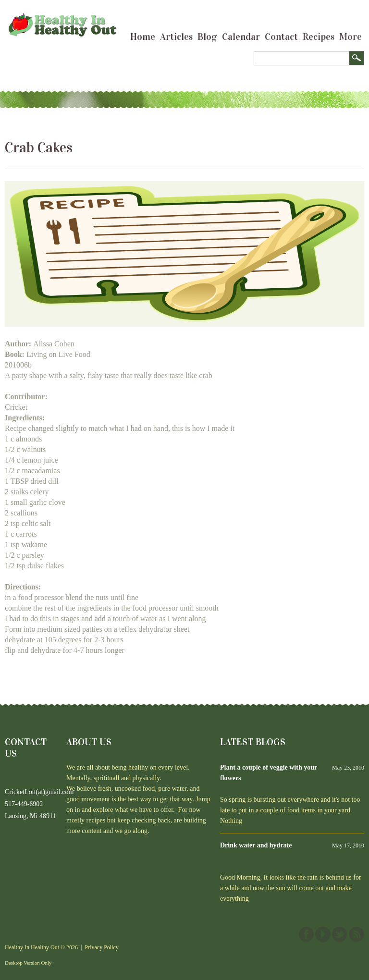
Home (143, 37)
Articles (176, 37)
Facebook (306, 934)
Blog (207, 37)
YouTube (323, 934)
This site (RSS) (357, 934)
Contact (281, 37)
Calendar (241, 37)
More (351, 37)
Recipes (319, 37)
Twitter (340, 934)
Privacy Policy (102, 947)
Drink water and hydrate (256, 845)
